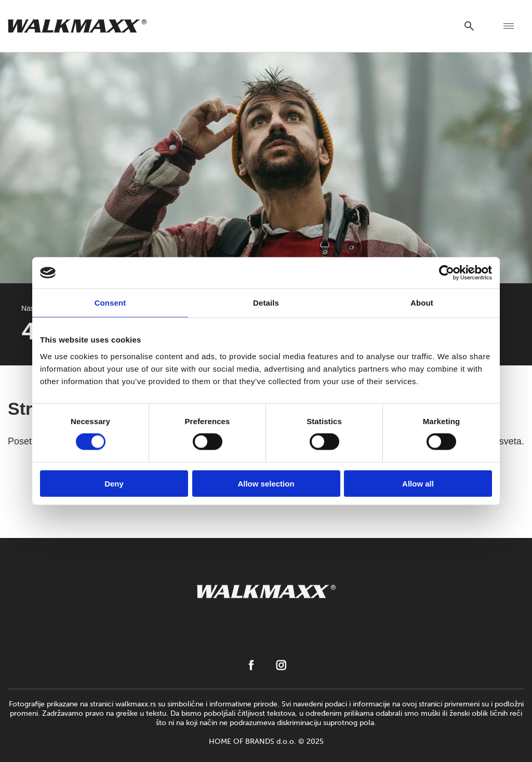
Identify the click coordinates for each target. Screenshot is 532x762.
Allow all (418, 483)
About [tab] (422, 303)
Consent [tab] (110, 303)
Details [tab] (266, 303)
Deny (114, 483)
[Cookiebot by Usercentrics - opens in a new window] (447, 273)
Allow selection (266, 483)
